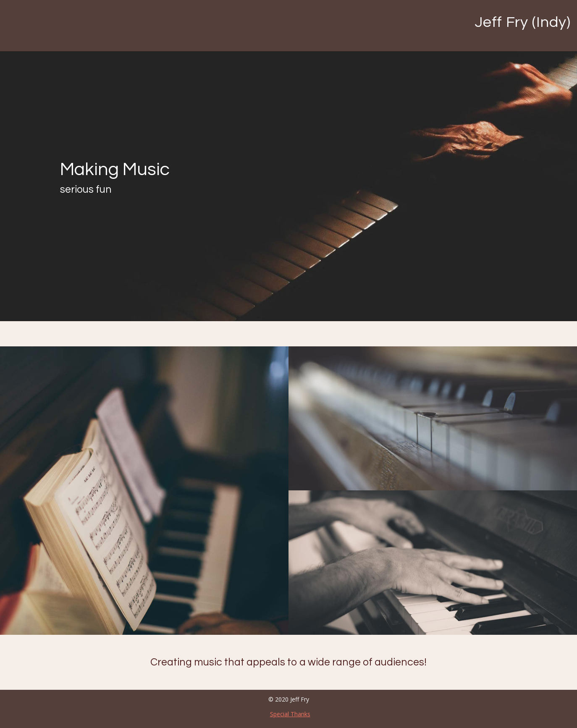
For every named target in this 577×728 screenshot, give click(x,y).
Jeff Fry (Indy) (523, 22)
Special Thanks (290, 714)
